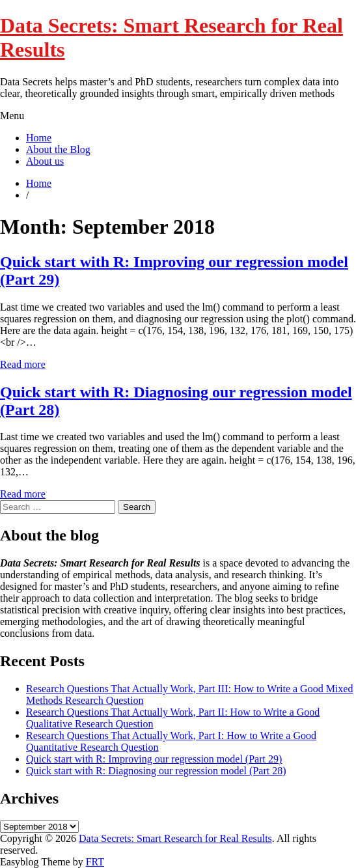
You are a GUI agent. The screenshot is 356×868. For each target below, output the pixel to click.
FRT (95, 862)
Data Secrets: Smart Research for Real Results (175, 838)
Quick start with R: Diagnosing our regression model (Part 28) (156, 771)
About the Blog (58, 149)
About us (45, 161)
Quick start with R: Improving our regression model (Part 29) (154, 759)
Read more (23, 364)
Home (39, 138)
